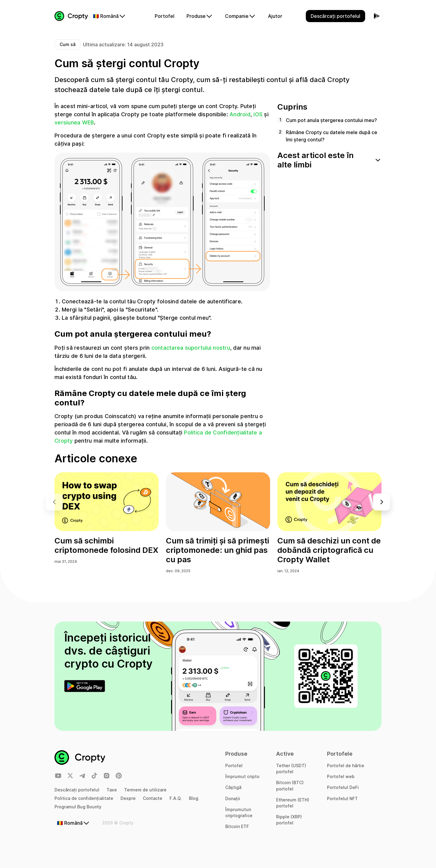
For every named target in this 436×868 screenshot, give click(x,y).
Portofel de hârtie (346, 766)
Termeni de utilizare (145, 790)
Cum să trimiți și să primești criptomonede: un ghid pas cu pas (218, 550)
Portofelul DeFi (343, 787)
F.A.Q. (176, 798)
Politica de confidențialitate (84, 798)
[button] (381, 502)
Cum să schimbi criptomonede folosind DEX (106, 545)
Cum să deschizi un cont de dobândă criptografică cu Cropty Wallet (329, 550)
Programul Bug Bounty (78, 807)
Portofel (234, 766)
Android (240, 114)
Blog (194, 798)
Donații (233, 799)
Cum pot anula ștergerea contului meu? (331, 120)
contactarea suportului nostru (191, 348)
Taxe (112, 790)
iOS (258, 114)
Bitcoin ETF (237, 826)
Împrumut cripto (242, 776)
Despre (128, 798)
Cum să (68, 44)
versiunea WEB (74, 122)
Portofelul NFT (342, 799)
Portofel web (341, 776)
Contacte (153, 798)
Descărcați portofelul (77, 790)
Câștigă (233, 787)
